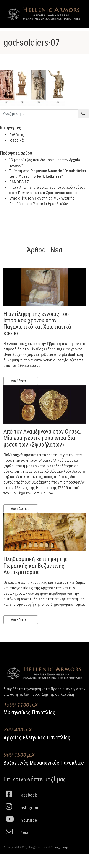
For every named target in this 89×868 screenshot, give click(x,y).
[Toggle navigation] (77, 10)
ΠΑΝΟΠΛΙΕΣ (19, 182)
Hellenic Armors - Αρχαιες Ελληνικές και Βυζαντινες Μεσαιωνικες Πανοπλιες (44, 14)
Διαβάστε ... (21, 381)
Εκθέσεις (17, 135)
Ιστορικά (16, 140)
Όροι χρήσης (60, 847)
